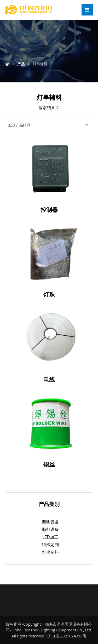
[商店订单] (49, 125)
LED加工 (50, 537)
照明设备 (50, 522)
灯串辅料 (50, 552)
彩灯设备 (50, 529)
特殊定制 (50, 545)
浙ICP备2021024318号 (67, 636)
